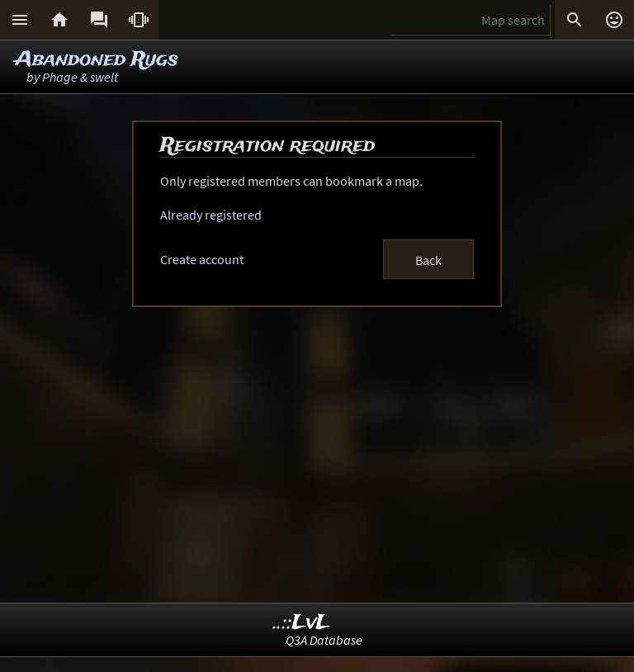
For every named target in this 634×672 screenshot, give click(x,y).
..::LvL (302, 623)
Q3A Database (324, 640)
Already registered (211, 215)
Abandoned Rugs (97, 60)
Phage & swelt (80, 77)
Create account (202, 259)
